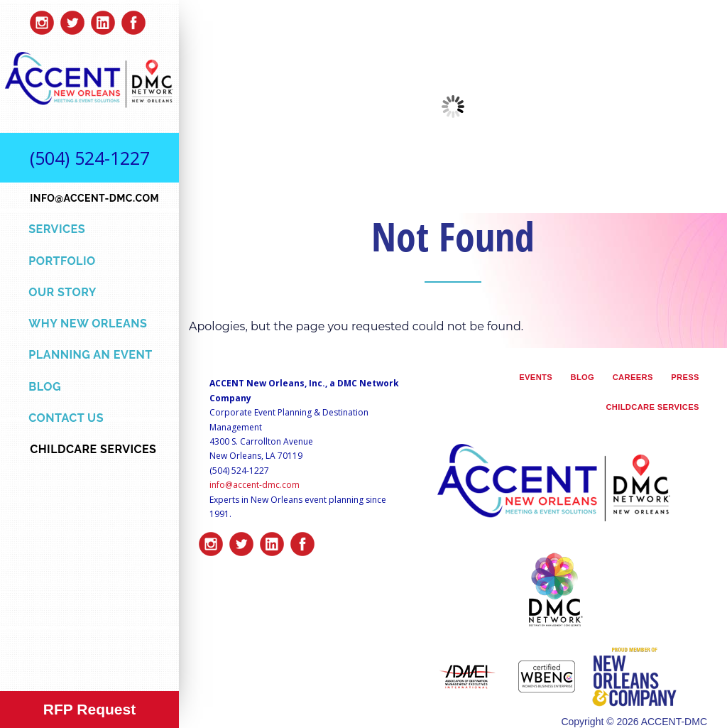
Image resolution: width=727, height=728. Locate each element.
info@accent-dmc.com (255, 485)
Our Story (62, 292)
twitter (72, 19)
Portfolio (62, 261)
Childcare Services (652, 407)
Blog (45, 387)
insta (42, 19)
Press (685, 377)
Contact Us (66, 418)
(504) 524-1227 (90, 158)
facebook (133, 19)
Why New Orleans (88, 324)
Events (536, 377)
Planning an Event (90, 355)
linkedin (103, 19)
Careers (633, 377)
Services (57, 229)
